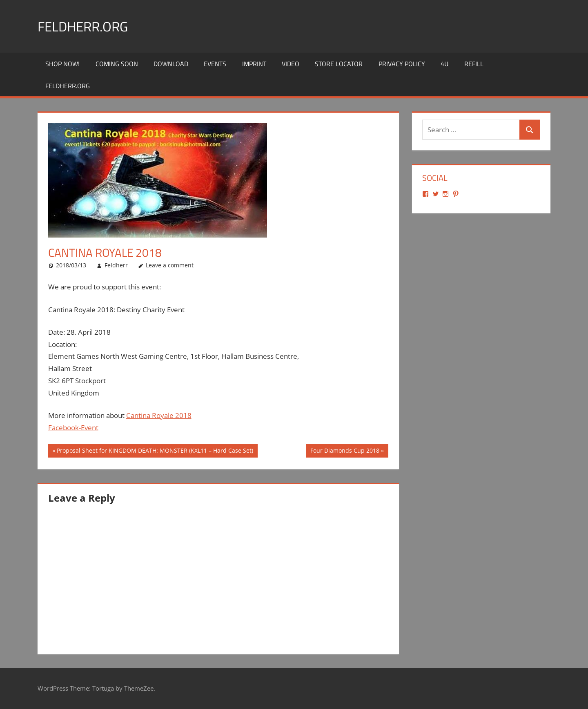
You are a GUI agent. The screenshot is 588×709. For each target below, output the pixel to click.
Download (171, 64)
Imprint (254, 64)
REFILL (474, 64)
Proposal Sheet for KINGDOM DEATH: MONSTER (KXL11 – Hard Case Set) (155, 451)
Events (215, 64)
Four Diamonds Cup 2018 (345, 451)
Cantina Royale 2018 (159, 415)
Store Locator (339, 64)
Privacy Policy (402, 64)
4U (444, 64)
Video (291, 64)
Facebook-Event (73, 428)
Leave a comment (170, 265)
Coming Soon (117, 64)
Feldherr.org (87, 26)
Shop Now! (62, 64)
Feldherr (116, 265)
